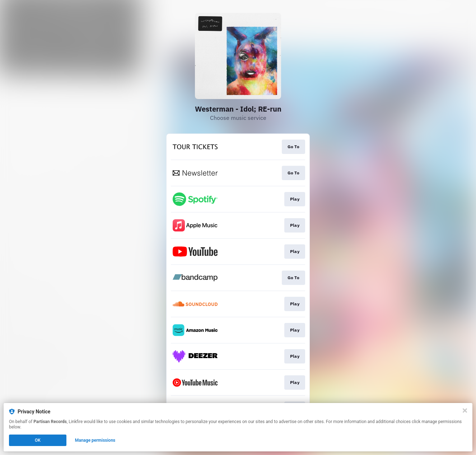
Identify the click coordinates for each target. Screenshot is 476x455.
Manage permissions (95, 440)
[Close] (465, 411)
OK (38, 440)
